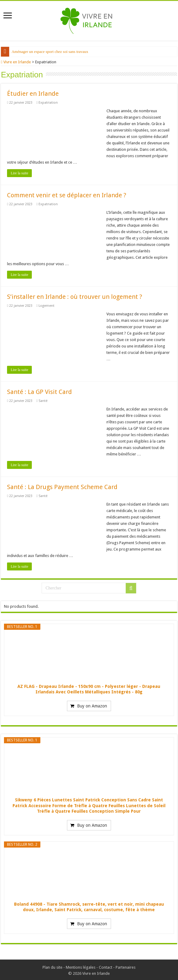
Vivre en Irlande (17, 62)
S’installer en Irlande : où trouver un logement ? (75, 295)
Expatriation (52, 101)
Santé (46, 400)
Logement (50, 304)
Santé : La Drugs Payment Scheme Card (62, 486)
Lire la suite (19, 172)
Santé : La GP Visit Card (39, 391)
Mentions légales (81, 966)
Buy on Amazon (92, 705)
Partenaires (126, 966)
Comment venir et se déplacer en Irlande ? (67, 194)
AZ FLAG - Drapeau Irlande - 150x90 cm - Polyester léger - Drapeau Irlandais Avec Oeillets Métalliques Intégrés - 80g (89, 688)
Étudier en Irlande (33, 92)
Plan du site (52, 966)
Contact (106, 966)
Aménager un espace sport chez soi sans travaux (51, 52)
